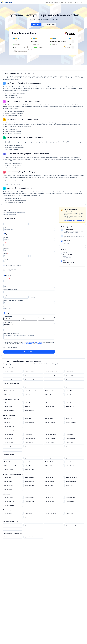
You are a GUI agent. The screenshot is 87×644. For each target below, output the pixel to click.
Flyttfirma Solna (29, 436)
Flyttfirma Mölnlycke (70, 390)
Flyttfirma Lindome (9, 398)
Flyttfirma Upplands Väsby (11, 467)
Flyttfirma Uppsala (9, 498)
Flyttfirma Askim (9, 378)
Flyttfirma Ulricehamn (30, 518)
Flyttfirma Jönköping (10, 506)
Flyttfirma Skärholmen (30, 448)
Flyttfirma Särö (48, 405)
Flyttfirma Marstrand (30, 425)
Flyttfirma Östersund (10, 529)
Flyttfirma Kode (69, 398)
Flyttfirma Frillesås (49, 409)
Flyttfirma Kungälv (49, 394)
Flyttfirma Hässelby (50, 444)
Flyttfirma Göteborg (9, 374)
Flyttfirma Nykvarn (9, 487)
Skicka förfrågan (29, 352)
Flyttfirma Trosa (69, 487)
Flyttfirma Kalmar (29, 514)
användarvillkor (39, 344)
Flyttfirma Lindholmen (50, 382)
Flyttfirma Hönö (28, 421)
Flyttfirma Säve (69, 382)
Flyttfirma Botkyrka (49, 483)
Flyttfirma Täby (8, 460)
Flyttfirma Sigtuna (49, 467)
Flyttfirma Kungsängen (70, 467)
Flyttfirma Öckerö (9, 421)
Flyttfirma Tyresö (9, 479)
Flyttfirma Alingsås (49, 398)
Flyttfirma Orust (8, 425)
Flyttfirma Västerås (29, 498)
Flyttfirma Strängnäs (30, 502)
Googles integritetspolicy (27, 344)
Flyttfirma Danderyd (30, 460)
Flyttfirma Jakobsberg (10, 471)
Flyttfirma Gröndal (69, 448)
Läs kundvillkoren (70, 220)
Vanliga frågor (63, 2)
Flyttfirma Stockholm (10, 436)
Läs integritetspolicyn (80, 220)
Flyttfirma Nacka (69, 436)
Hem (47, 2)
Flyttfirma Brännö (49, 421)
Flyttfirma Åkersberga (50, 463)
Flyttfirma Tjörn (69, 421)
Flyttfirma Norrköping (70, 525)
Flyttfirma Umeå (8, 525)
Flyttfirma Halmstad (29, 413)
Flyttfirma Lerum (9, 390)
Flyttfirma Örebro (49, 498)
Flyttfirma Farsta (49, 448)
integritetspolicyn (30, 343)
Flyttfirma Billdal (29, 378)
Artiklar (56, 2)
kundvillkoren (39, 343)
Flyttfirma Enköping (50, 502)
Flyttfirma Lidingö (9, 440)
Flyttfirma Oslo (8, 537)
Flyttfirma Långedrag (50, 378)
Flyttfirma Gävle (49, 525)
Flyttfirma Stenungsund (30, 394)
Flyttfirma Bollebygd (9, 394)
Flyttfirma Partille (29, 390)
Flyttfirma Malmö (9, 514)
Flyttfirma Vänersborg (10, 429)
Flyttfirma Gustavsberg (30, 483)
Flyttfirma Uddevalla (50, 425)
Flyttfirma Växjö (69, 514)
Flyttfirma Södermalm (30, 440)
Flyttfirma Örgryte (69, 378)
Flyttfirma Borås (8, 518)
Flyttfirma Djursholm (50, 460)
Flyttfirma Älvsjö (69, 444)
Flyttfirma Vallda (9, 409)
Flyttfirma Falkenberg (10, 413)
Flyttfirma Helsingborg (50, 514)
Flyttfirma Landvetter (50, 390)
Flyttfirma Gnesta (9, 490)
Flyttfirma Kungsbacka (10, 405)
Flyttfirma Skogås (49, 479)
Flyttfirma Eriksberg (29, 382)
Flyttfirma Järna (49, 487)
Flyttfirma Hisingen (9, 382)
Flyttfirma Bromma (29, 444)
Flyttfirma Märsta (29, 467)
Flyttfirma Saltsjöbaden (71, 479)
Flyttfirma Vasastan (9, 444)
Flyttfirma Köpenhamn (30, 537)
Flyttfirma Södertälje (10, 502)
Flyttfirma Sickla (9, 452)
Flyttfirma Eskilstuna (70, 498)
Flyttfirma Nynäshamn (70, 483)
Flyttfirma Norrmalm (70, 440)
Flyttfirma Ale (28, 398)
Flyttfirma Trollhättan (70, 425)
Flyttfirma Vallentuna (70, 463)
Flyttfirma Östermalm (50, 440)
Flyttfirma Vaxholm (29, 463)
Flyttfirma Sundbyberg (50, 436)
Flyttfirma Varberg (69, 409)
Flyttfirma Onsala (29, 405)
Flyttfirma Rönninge (29, 487)
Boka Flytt (70, 2)
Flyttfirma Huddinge (30, 479)
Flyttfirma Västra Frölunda (51, 374)
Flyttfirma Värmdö (9, 483)
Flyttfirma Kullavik (69, 405)
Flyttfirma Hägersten (10, 448)
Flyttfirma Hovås (69, 374)
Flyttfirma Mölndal (69, 394)
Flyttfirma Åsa (28, 409)
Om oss (51, 2)
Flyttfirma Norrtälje (69, 502)
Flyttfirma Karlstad (29, 525)
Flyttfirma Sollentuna (70, 460)
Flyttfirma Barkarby (29, 471)
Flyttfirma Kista (8, 463)
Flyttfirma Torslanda (30, 374)
